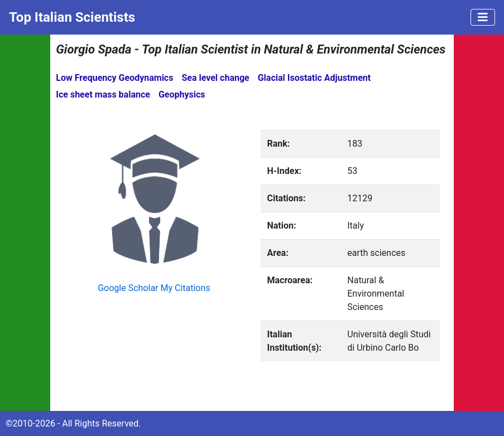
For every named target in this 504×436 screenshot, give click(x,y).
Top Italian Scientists (72, 17)
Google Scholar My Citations (154, 288)
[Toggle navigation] (483, 17)
